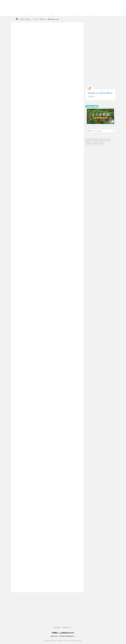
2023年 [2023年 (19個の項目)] (89, 143)
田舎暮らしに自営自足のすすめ (63, 633)
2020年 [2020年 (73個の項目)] (95, 140)
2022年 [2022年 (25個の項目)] (108, 140)
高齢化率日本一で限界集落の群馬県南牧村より (63, 636)
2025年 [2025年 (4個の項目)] (101, 143)
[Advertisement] (100, 52)
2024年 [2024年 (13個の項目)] (95, 143)
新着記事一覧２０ (67, 628)
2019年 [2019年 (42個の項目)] (89, 140)
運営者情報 (57, 628)
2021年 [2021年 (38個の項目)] (101, 140)
